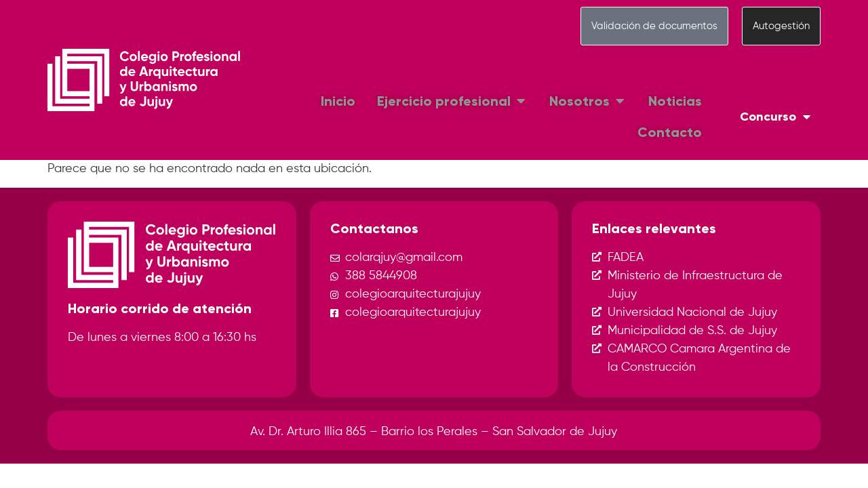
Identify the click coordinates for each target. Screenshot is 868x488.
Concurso (775, 117)
